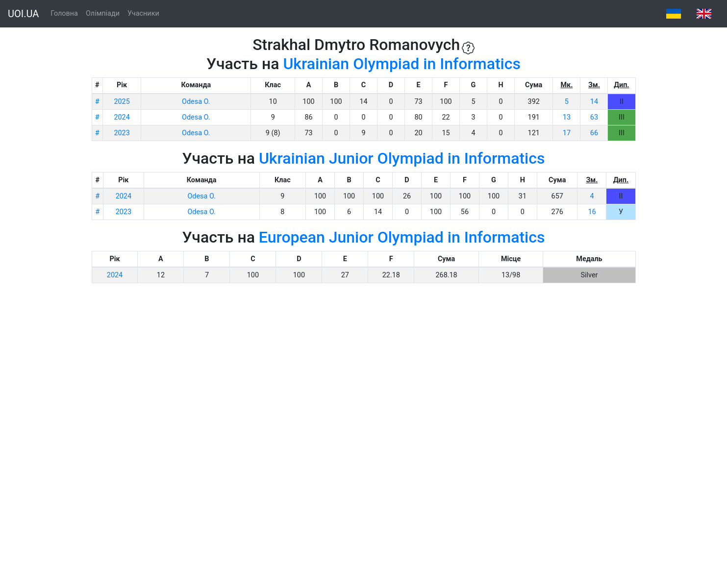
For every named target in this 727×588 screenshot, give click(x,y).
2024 (122, 117)
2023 (122, 133)
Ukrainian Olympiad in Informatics (402, 64)
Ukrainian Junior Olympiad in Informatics (402, 158)
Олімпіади (103, 13)
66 (594, 133)
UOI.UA (23, 14)
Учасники (143, 13)
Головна (64, 13)
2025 (122, 102)
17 (567, 133)
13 (567, 117)
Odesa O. (196, 102)
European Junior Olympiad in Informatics (402, 237)
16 (592, 212)
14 (594, 102)
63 (594, 117)
